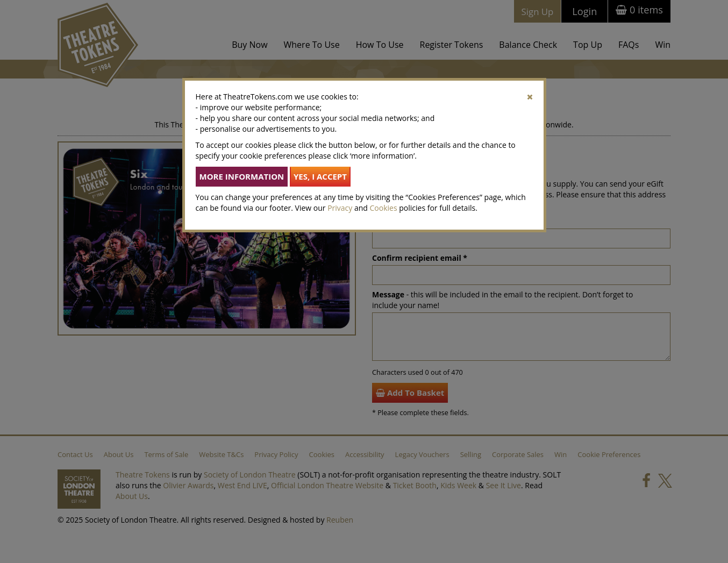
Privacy (340, 208)
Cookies (384, 208)
